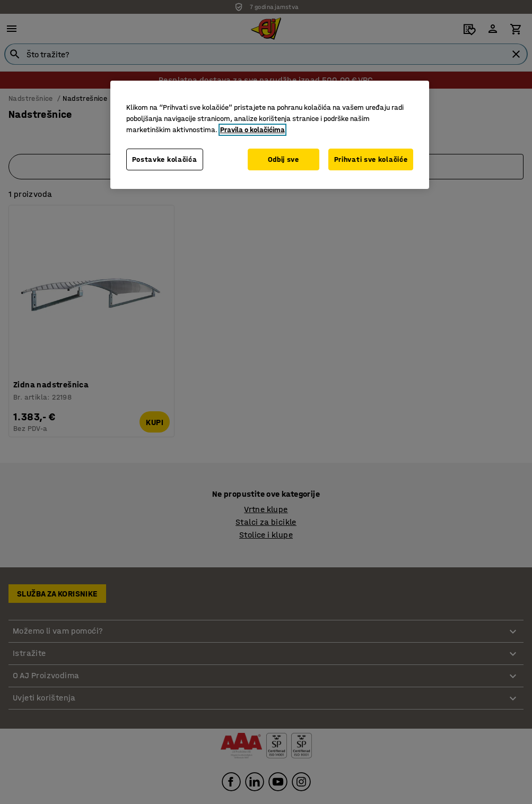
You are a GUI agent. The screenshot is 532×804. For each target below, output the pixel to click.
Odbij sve (284, 159)
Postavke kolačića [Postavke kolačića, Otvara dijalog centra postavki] (165, 159)
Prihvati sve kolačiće (371, 159)
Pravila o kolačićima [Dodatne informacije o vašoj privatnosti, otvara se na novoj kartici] (252, 130)
